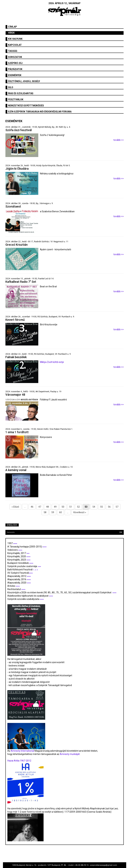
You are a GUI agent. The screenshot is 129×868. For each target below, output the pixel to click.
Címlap (12, 27)
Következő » (80, 512)
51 (71, 507)
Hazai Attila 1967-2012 (19, 761)
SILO (11, 87)
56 (109, 507)
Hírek (11, 33)
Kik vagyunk (15, 39)
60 (60, 512)
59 (53, 512)
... (25, 507)
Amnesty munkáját (70, 754)
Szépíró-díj (15, 63)
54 (94, 507)
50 (63, 507)
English (12, 525)
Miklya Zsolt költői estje (52, 362)
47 (40, 507)
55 (102, 507)
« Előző (15, 507)
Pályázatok (15, 69)
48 (47, 507)
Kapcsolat (15, 45)
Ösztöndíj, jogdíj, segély (24, 81)
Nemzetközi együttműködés (26, 106)
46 (32, 507)
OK (121, 532)
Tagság (13, 51)
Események (15, 75)
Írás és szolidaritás (21, 93)
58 (45, 512)
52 (78, 507)
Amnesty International (22, 751)
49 (55, 507)
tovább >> (119, 140)
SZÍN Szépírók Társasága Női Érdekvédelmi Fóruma (40, 112)
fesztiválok (16, 99)
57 (117, 507)
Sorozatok (15, 57)
